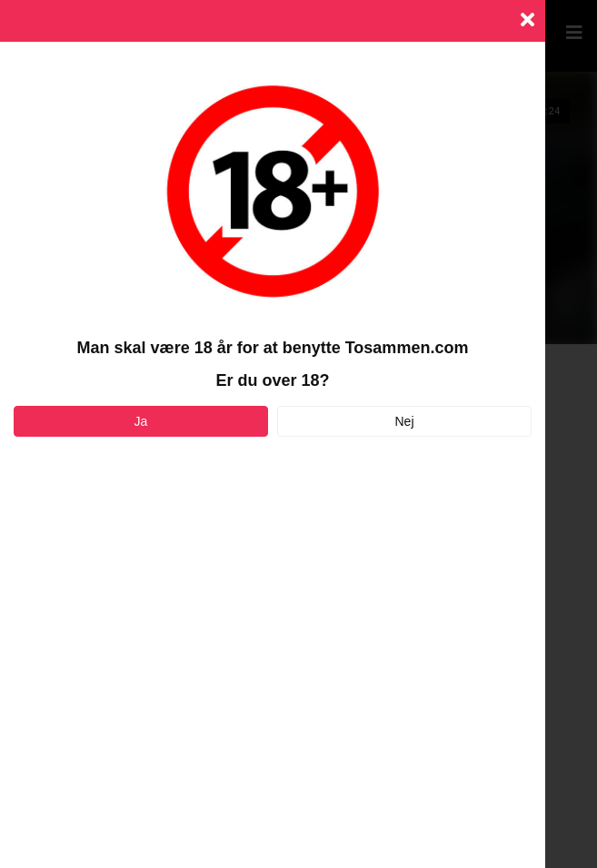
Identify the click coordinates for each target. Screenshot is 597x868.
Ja (141, 421)
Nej (404, 421)
